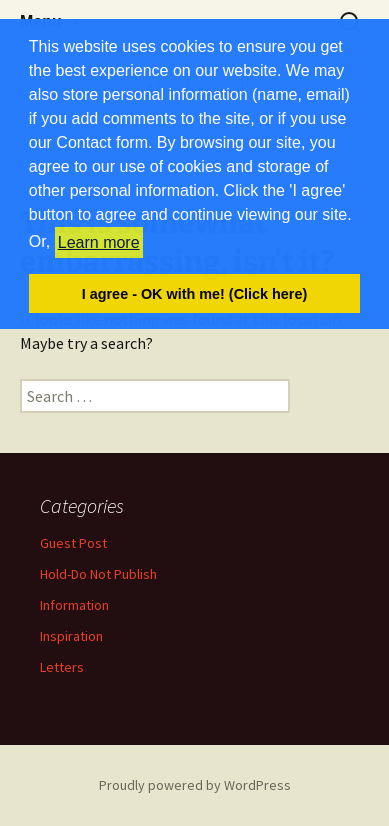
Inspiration (71, 636)
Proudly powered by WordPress (195, 785)
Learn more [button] (99, 242)
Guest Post (73, 543)
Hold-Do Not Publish (98, 574)
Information (74, 605)
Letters (62, 667)
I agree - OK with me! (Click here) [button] (195, 294)
